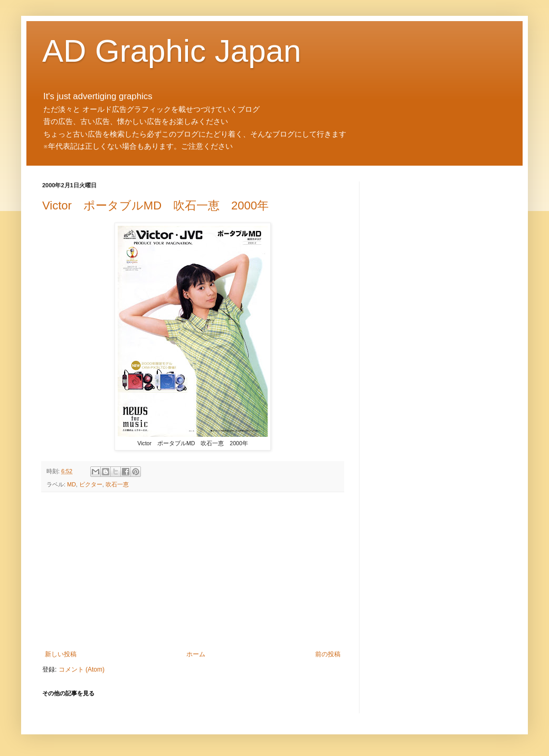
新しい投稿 (61, 654)
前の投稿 (328, 654)
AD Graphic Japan (172, 51)
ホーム (196, 654)
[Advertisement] (193, 571)
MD (72, 484)
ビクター (91, 484)
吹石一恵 (117, 484)
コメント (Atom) (82, 669)
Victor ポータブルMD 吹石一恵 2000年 (155, 205)
